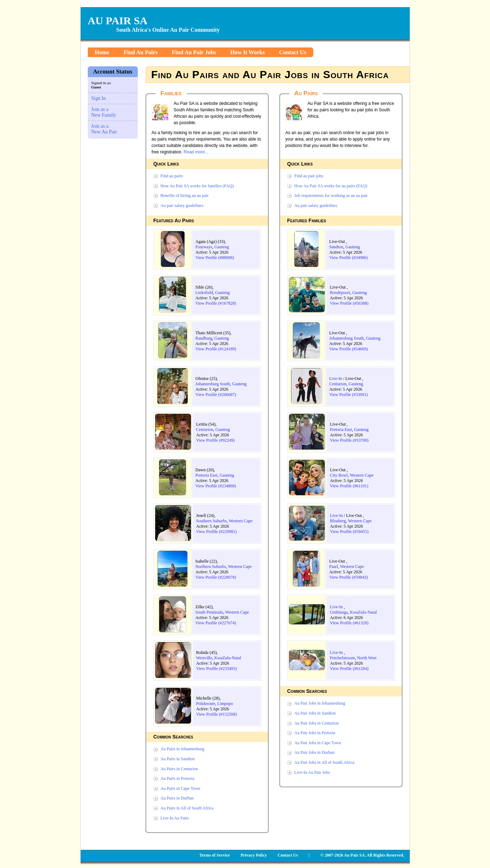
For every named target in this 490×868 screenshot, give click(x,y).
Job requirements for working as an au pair (331, 196)
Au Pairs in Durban (177, 798)
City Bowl (339, 475)
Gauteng (222, 247)
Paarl (334, 567)
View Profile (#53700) (349, 440)
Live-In (336, 379)
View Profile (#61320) (349, 623)
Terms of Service (215, 855)
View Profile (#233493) (217, 669)
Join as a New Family (104, 112)
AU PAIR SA (118, 21)
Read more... (196, 152)
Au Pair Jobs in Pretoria (315, 733)
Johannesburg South (213, 384)
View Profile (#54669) (349, 349)
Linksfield (204, 293)
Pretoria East (207, 475)
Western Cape (241, 521)
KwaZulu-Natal (228, 658)
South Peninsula (209, 612)
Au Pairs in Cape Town (181, 788)
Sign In (99, 98)
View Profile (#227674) (216, 623)
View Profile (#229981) (217, 532)
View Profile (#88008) (215, 258)
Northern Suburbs (211, 567)
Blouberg (338, 521)
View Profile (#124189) (216, 349)
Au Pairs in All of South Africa (187, 808)
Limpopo (225, 704)
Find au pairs (172, 176)
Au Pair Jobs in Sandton (315, 713)
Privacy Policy (254, 855)
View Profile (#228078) (216, 577)
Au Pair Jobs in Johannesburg (320, 703)
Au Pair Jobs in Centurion (317, 723)
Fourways (204, 247)
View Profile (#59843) (349, 577)
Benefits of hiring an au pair (185, 196)
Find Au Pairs (140, 52)
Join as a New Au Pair (104, 129)
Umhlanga (339, 612)
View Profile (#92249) (216, 440)
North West (367, 658)
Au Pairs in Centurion (179, 769)
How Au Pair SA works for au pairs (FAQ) (331, 186)
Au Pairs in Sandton (178, 759)
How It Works (247, 52)
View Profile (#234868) (216, 486)
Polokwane (206, 704)
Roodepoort (340, 293)
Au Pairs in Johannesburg (183, 749)
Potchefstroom (343, 658)
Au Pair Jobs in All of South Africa (324, 762)
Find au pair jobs (309, 176)
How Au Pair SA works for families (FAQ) (197, 186)
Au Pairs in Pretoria (178, 778)
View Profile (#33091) (349, 395)
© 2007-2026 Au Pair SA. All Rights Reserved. (362, 855)
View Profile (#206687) (216, 395)
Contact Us (293, 52)
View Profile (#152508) (217, 714)
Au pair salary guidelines (182, 205)
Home (102, 52)
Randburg (204, 338)
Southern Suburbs (212, 521)
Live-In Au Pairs (175, 818)
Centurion (205, 430)
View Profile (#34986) (349, 258)
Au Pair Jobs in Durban (315, 752)
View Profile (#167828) (216, 303)
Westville (204, 658)
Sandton (336, 247)
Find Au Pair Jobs (194, 52)
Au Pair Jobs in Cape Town (318, 743)
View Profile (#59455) (349, 532)
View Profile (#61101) (349, 486)
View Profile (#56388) (349, 303)
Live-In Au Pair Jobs (312, 772)
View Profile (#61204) (349, 669)
